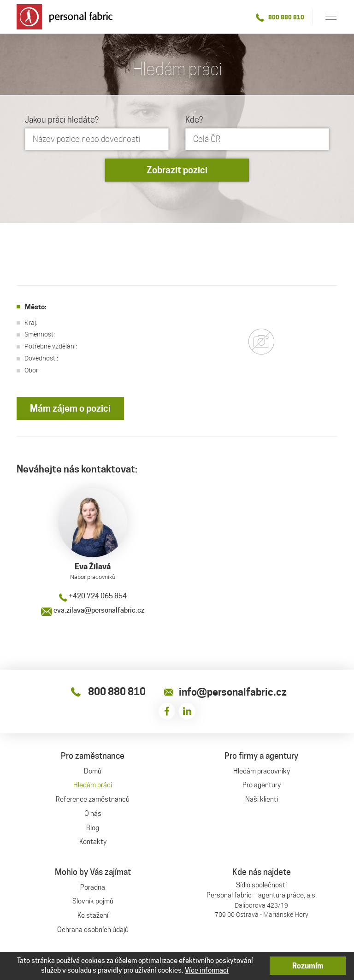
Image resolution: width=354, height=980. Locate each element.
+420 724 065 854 (93, 596)
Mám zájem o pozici (70, 408)
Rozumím (308, 966)
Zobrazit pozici (177, 170)
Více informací (207, 970)
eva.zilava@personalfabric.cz (93, 610)
